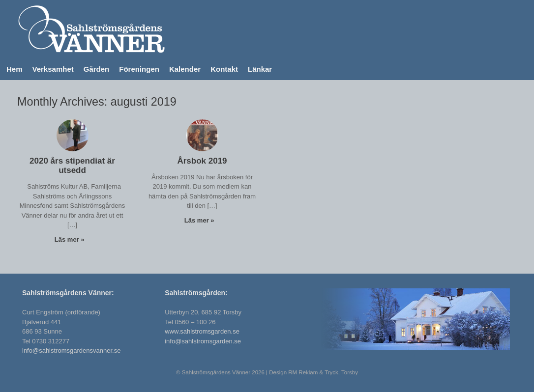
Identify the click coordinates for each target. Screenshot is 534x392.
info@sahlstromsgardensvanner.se (71, 350)
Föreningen (139, 69)
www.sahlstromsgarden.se (202, 331)
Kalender (185, 69)
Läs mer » (72, 239)
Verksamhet (53, 69)
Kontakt (224, 69)
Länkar (260, 69)
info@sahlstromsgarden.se (203, 341)
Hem (15, 69)
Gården (97, 69)
